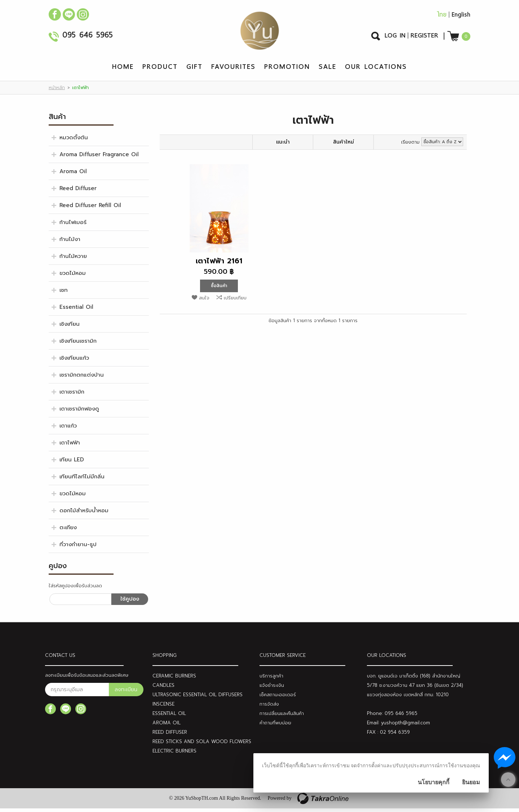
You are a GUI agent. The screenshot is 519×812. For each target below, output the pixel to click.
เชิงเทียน (70, 328)
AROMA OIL (167, 726)
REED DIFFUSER (170, 736)
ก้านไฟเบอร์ (73, 226)
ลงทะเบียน (126, 693)
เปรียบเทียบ (235, 301)
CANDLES (163, 689)
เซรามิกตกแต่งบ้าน (82, 378)
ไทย (442, 16)
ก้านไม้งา (70, 243)
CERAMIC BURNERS (174, 679)
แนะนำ (283, 146)
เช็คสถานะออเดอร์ (278, 698)
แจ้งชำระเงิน (272, 689)
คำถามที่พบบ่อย (275, 726)
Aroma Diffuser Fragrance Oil (99, 158)
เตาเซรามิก (72, 395)
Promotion (287, 70)
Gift (194, 70)
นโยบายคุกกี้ (434, 782)
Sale (327, 70)
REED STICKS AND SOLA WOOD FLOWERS (202, 745)
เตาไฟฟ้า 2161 (219, 264)
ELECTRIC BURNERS (174, 754)
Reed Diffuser (78, 192)
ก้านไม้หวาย (73, 260)
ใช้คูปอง (130, 603)
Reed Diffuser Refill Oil (90, 209)
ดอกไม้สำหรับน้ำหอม (84, 514)
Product (160, 70)
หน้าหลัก (57, 91)
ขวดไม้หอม (73, 277)
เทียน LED (72, 463)
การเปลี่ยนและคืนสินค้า (282, 717)
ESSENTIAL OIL (169, 717)
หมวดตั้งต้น (74, 141)
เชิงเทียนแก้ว (74, 361)
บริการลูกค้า (271, 679)
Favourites (233, 70)
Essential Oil (76, 311)
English (461, 16)
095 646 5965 (88, 38)
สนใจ (204, 301)
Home (123, 70)
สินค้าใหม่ (343, 146)
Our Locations (376, 70)
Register (424, 37)
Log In (395, 37)
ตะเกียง (68, 531)
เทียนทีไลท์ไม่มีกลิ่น (82, 480)
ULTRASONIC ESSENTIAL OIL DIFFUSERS (198, 698)
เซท (64, 294)
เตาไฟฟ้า (70, 446)
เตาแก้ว (68, 429)
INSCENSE (163, 708)
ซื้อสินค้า (219, 289)
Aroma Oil (73, 175)
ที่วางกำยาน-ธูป (78, 548)
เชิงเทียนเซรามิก (78, 344)
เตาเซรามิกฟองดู (79, 412)
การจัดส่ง (269, 708)
